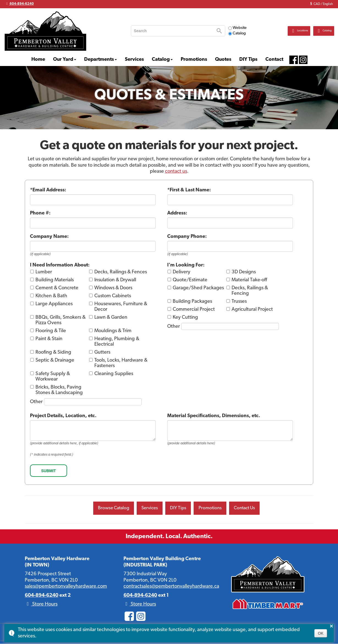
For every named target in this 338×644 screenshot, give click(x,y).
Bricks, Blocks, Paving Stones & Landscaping (59, 390)
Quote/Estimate (190, 280)
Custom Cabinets (113, 296)
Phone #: (40, 213)
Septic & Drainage (55, 360)
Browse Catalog (110, 508)
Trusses (239, 302)
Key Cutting (185, 317)
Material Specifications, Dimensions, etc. (214, 416)
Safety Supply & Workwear (53, 377)
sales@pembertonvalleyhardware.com (66, 587)
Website (237, 28)
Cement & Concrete (57, 288)
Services (134, 60)
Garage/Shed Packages (198, 288)
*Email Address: (48, 190)
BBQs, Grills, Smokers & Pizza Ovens (61, 320)
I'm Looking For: (186, 265)
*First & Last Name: (189, 190)
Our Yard (63, 60)
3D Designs (244, 272)
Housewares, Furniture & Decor (121, 307)
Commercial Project (194, 309)
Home (38, 60)
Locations (284, 31)
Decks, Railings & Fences (121, 272)
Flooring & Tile (51, 331)
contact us (176, 171)
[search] (173, 31)
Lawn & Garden (111, 317)
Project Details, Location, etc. (63, 416)
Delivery (182, 272)
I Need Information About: (60, 265)
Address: (177, 213)
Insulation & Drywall (115, 280)
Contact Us (248, 508)
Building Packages (192, 302)
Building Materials (55, 280)
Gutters (102, 352)
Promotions (194, 60)
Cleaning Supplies (114, 374)
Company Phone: (187, 237)
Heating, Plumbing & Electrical (117, 342)
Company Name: (49, 237)
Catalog (237, 33)
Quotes (223, 60)
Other (36, 402)
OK (321, 633)
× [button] (331, 626)
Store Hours (41, 605)
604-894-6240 (19, 4)
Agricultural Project (252, 309)
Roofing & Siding (53, 352)
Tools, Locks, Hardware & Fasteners (121, 363)
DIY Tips (248, 60)
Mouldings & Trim (113, 331)
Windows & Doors (113, 288)
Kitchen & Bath (51, 296)
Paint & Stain (49, 339)
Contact (274, 60)
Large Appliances (54, 304)
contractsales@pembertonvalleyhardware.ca (171, 587)
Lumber (44, 272)
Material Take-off (249, 280)
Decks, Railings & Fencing (250, 291)
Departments (99, 60)
